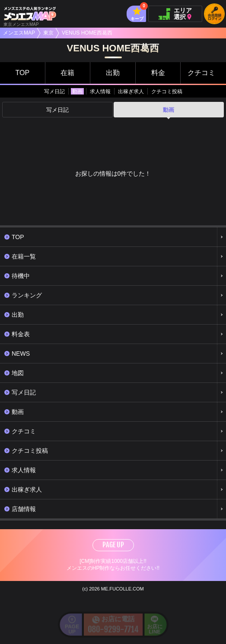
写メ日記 (54, 92)
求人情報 (100, 92)
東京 (48, 33)
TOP (22, 73)
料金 (158, 73)
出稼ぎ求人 (131, 92)
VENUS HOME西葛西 (87, 33)
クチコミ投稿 (167, 92)
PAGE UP (113, 545)
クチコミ (201, 73)
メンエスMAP (19, 33)
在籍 (67, 73)
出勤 (113, 73)
